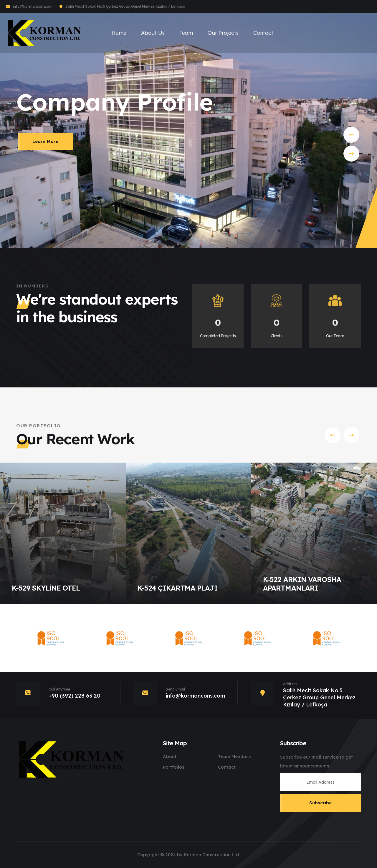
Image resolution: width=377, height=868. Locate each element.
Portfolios (174, 767)
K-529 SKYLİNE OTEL (46, 588)
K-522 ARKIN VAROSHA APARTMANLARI (302, 584)
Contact (263, 33)
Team (186, 33)
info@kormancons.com (33, 6)
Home (119, 33)
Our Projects (223, 33)
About (170, 756)
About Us (153, 33)
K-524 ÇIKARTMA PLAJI (178, 588)
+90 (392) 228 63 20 (75, 696)
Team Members (235, 756)
